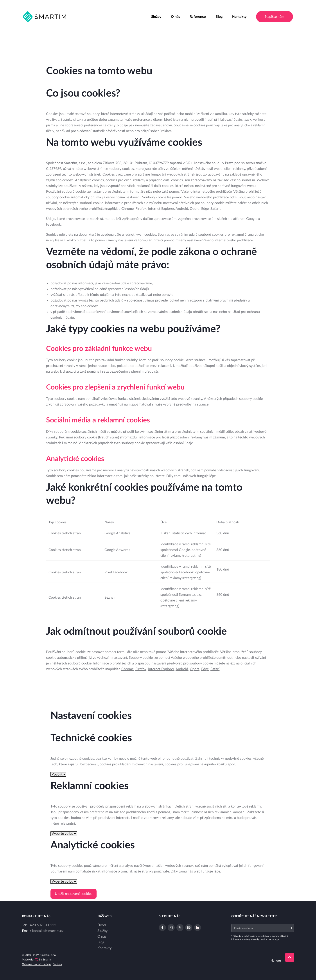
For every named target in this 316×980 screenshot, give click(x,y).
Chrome (127, 209)
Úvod (102, 925)
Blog (219, 17)
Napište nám (275, 17)
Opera (195, 209)
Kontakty (239, 17)
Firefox (141, 209)
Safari (215, 209)
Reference (198, 17)
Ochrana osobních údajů (36, 964)
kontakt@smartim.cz (48, 931)
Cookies (57, 964)
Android (182, 209)
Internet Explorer (161, 209)
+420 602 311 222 (42, 925)
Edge (205, 209)
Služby (156, 17)
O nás (175, 17)
